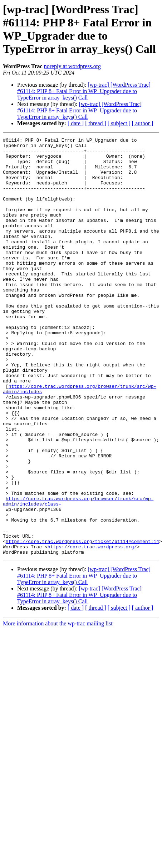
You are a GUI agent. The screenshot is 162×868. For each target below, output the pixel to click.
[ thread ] (96, 123)
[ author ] (143, 123)
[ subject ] (119, 123)
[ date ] (76, 123)
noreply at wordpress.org (72, 66)
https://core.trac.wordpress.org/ (92, 629)
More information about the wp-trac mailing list (58, 707)
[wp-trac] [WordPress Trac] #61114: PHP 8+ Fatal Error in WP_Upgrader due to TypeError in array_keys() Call (84, 91)
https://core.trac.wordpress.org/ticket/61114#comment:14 (82, 623)
